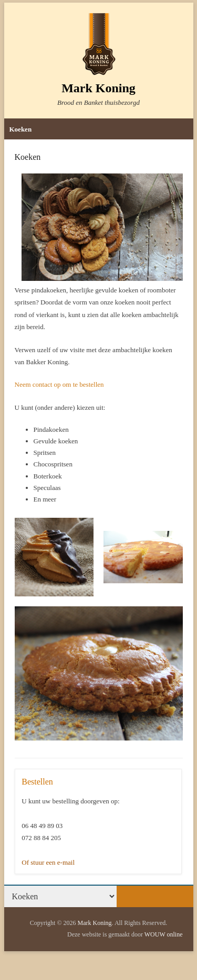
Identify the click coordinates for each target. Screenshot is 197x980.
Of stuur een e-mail (48, 862)
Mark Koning (98, 88)
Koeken (21, 129)
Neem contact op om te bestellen (59, 384)
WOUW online (164, 934)
